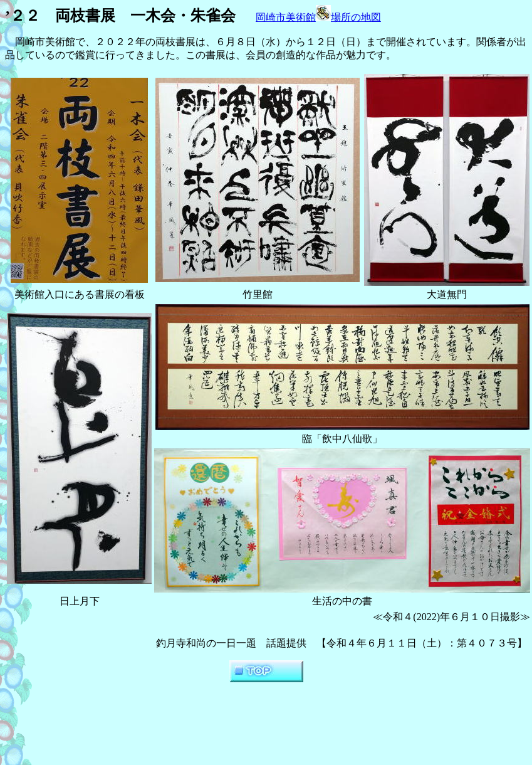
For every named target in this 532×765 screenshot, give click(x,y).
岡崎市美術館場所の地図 (318, 17)
